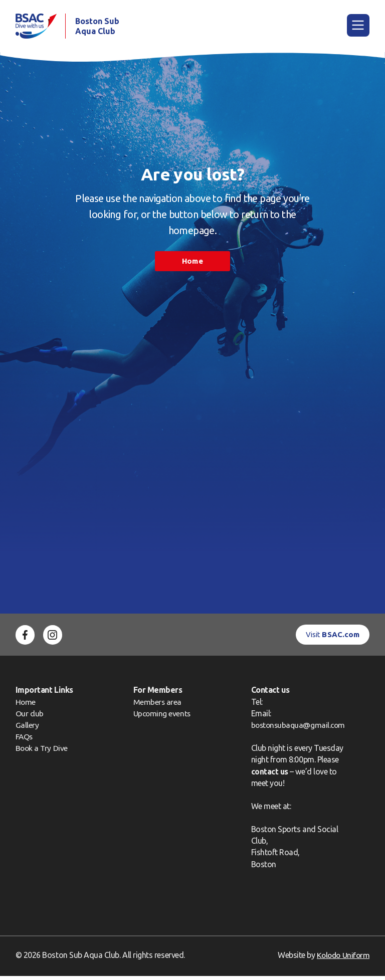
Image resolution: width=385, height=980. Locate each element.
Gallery (27, 729)
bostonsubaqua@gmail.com (296, 729)
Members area (156, 705)
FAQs (25, 740)
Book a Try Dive (42, 752)
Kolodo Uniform (342, 958)
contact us (266, 775)
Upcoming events (161, 717)
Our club (30, 717)
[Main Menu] (358, 27)
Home (192, 265)
